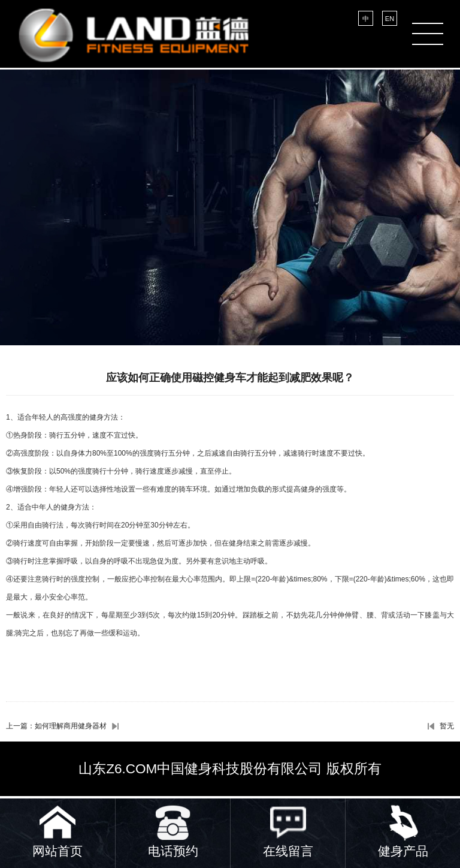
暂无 (447, 726)
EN (390, 19)
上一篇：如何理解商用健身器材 (56, 726)
